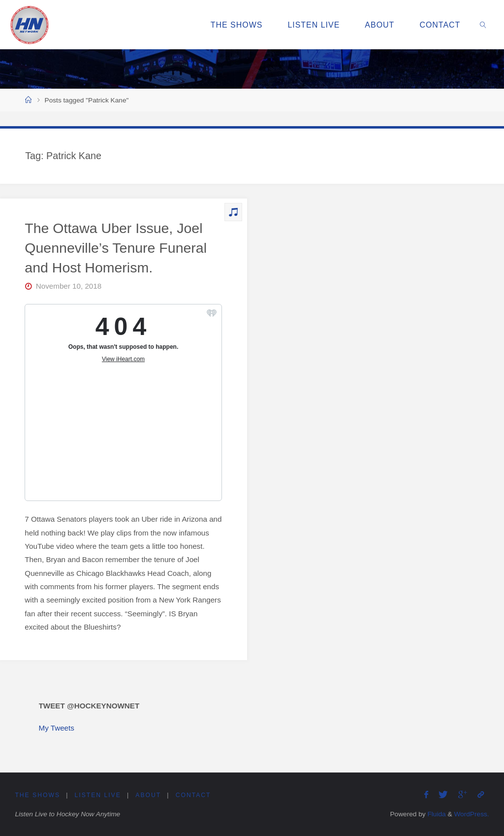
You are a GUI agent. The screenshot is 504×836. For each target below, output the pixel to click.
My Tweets (57, 728)
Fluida (436, 814)
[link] (484, 25)
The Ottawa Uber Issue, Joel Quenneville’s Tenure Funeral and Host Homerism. (116, 248)
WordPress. (471, 814)
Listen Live (98, 795)
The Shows (37, 795)
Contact (193, 795)
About (148, 795)
